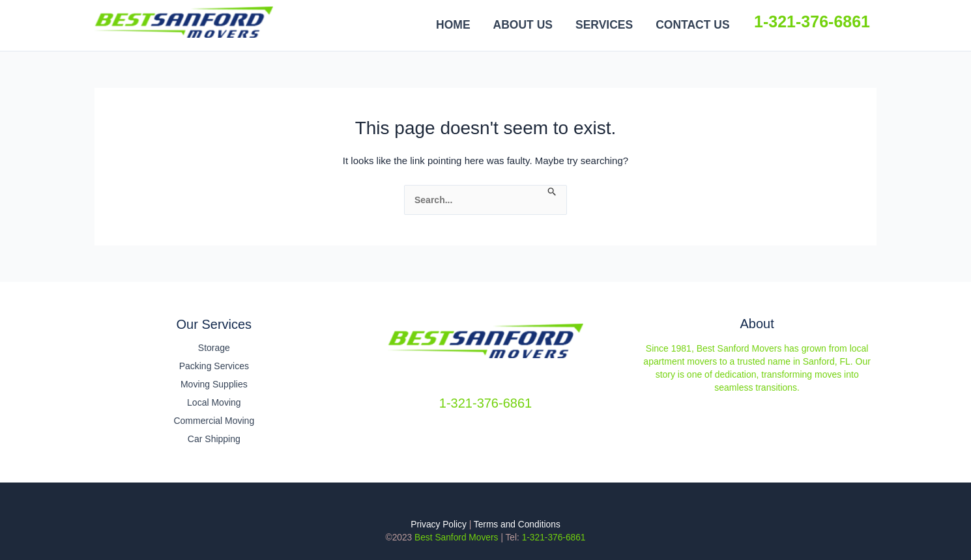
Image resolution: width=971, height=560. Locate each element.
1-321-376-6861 (812, 21)
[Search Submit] (552, 192)
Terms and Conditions (517, 525)
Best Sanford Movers (284, 21)
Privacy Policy (439, 525)
